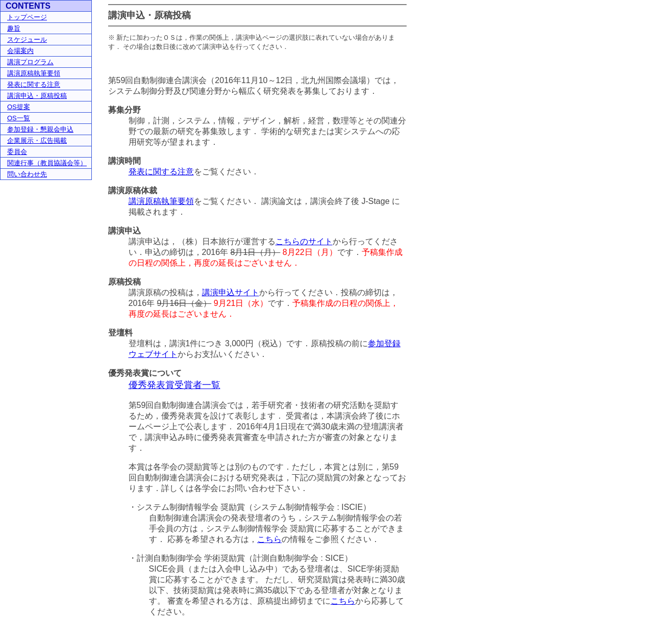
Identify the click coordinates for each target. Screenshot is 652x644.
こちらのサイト (304, 241)
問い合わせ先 (27, 174)
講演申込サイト (231, 292)
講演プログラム (30, 62)
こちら (269, 539)
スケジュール (27, 40)
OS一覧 (19, 118)
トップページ (27, 17)
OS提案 (19, 107)
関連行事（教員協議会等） (47, 163)
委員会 (17, 152)
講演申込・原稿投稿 (37, 96)
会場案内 (20, 51)
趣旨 (14, 28)
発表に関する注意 (34, 84)
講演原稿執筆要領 (34, 73)
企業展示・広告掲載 (37, 140)
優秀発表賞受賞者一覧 (174, 385)
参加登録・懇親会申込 (40, 129)
